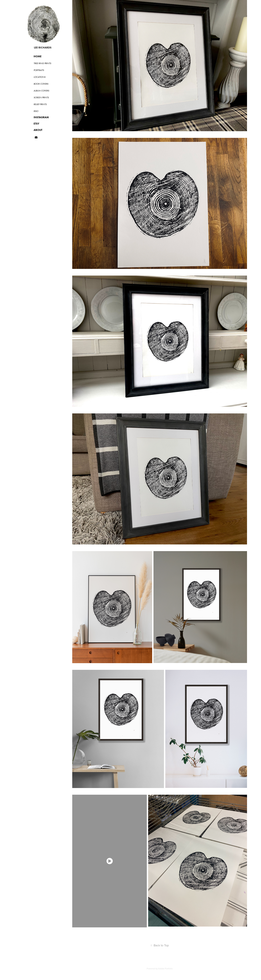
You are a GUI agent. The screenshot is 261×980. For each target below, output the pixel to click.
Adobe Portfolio (165, 969)
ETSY (36, 124)
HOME (38, 56)
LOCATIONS (40, 77)
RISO (36, 111)
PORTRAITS (39, 70)
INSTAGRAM (41, 117)
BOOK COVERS (41, 84)
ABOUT (38, 130)
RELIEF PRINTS (40, 104)
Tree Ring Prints (42, 63)
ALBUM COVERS (41, 91)
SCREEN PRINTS (41, 97)
